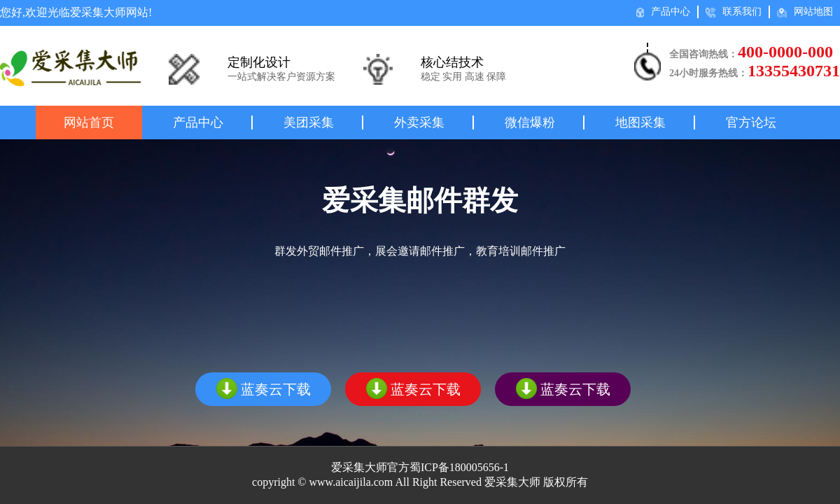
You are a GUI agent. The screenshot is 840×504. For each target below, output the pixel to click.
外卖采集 (419, 122)
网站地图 (805, 12)
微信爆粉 (530, 122)
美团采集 (309, 122)
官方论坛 (751, 122)
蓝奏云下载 (264, 388)
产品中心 (663, 12)
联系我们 (734, 12)
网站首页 (89, 122)
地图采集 (640, 122)
